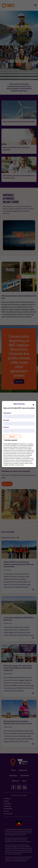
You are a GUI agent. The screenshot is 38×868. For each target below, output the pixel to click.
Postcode (6, 427)
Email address (8, 413)
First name (6, 420)
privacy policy (21, 465)
